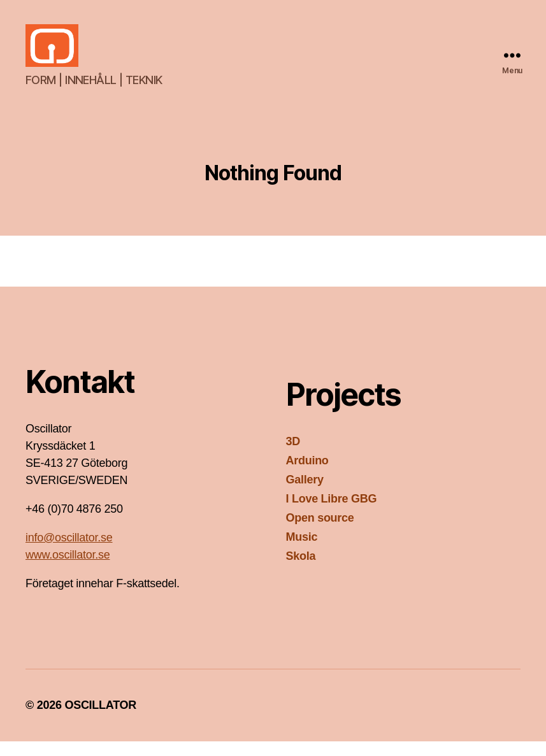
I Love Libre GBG (332, 513)
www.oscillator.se (68, 569)
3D (293, 456)
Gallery (305, 494)
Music (302, 552)
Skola (301, 571)
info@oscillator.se (69, 552)
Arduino (307, 475)
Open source (320, 532)
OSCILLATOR (100, 720)
